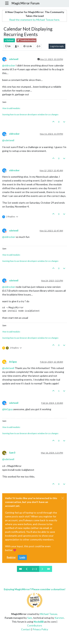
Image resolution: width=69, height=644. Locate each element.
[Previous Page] (27, 569)
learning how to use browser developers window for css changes (30, 114)
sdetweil (14, 59)
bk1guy (13, 362)
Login (22, 557)
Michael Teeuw (49, 614)
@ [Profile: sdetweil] (8, 140)
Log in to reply (57, 46)
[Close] (63, 498)
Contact (26, 629)
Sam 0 (12, 453)
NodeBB (39, 622)
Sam (30, 618)
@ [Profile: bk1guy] (7, 409)
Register (11, 557)
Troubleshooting (26, 40)
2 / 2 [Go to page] (34, 569)
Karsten (59, 618)
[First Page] (20, 569)
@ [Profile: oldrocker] (9, 65)
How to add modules (11, 108)
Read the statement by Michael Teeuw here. (35, 20)
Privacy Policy (40, 629)
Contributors (35, 625)
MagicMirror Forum (25, 3)
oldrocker (14, 134)
